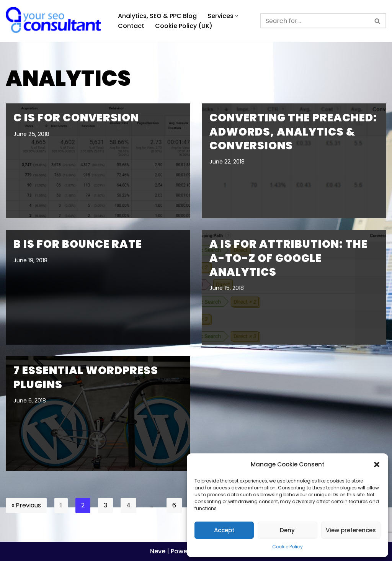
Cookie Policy (287, 547)
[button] (377, 465)
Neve (158, 551)
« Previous (26, 505)
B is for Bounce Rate (78, 244)
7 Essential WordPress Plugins (86, 377)
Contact (131, 26)
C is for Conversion (76, 118)
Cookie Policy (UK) (184, 26)
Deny (287, 530)
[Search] (315, 21)
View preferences (351, 530)
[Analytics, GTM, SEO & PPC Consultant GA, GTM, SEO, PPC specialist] (55, 21)
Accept (224, 530)
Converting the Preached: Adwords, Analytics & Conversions (293, 132)
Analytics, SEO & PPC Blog (157, 16)
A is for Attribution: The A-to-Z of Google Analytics (288, 258)
